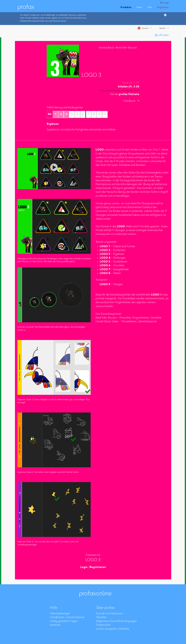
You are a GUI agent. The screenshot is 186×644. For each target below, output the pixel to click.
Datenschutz (60, 21)
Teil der (125, 94)
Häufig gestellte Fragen (64, 621)
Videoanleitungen (60, 614)
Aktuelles (101, 617)
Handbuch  (131, 101)
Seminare (55, 625)
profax (26, 7)
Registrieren (163, 7)
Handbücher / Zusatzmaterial (67, 617)
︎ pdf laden (162, 35)
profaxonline (95, 594)
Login (84, 567)
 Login (164, 3)
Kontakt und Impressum (110, 614)
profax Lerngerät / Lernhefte (113, 629)
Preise (139, 7)
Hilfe (150, 7)
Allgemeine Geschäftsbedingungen (116, 621)
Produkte (126, 7)
